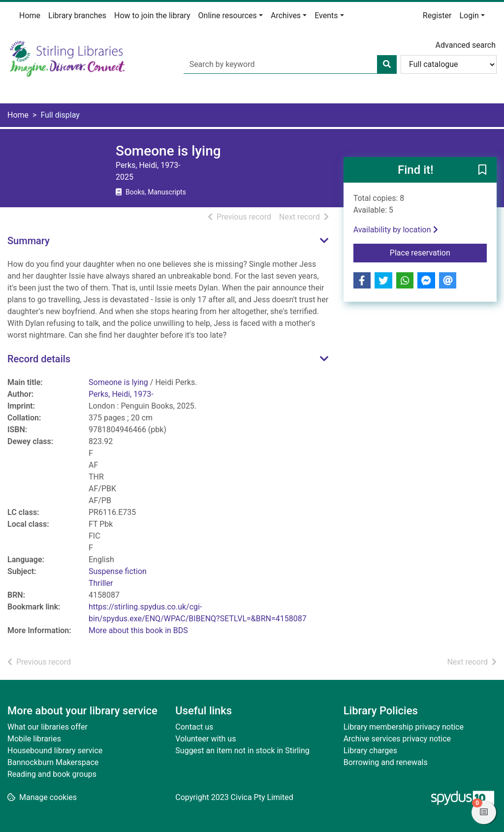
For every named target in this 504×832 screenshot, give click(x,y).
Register (437, 16)
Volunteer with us (205, 739)
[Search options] (449, 64)
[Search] (387, 64)
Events (326, 16)
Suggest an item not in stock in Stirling (242, 751)
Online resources (228, 16)
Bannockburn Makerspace (53, 762)
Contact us (194, 727)
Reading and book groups (52, 774)
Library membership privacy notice (404, 727)
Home (30, 16)
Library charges (370, 751)
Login (469, 16)
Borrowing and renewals (386, 762)
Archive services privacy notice (397, 739)
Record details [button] (39, 359)
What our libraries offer (47, 727)
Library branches (77, 16)
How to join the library (152, 16)
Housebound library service (55, 751)
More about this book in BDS (138, 630)
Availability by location (396, 230)
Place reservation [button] (438, 252)
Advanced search (466, 45)
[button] (482, 170)
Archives (286, 16)
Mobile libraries (34, 739)
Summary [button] (29, 241)
